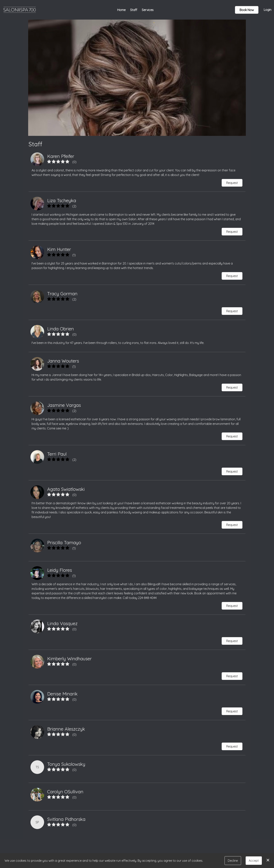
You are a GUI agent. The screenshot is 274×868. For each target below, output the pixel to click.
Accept (254, 861)
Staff (134, 10)
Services (148, 10)
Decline (233, 861)
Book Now (247, 10)
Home (121, 10)
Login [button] (268, 10)
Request (232, 183)
